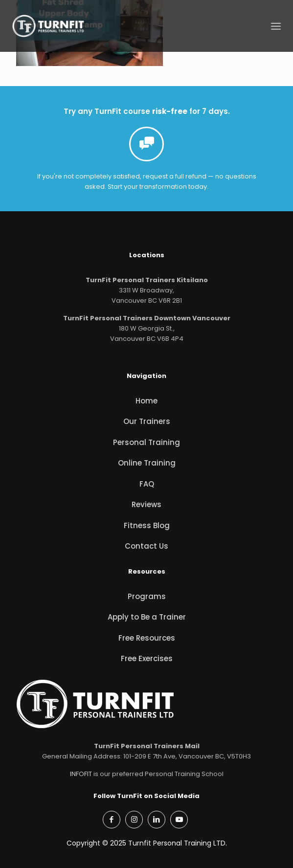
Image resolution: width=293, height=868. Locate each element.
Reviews (146, 504)
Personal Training (146, 442)
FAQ (147, 484)
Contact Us (146, 546)
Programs (147, 596)
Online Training (147, 463)
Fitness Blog (147, 525)
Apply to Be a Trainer (147, 617)
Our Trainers (147, 421)
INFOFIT (81, 774)
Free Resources (147, 638)
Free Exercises (147, 658)
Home (146, 401)
